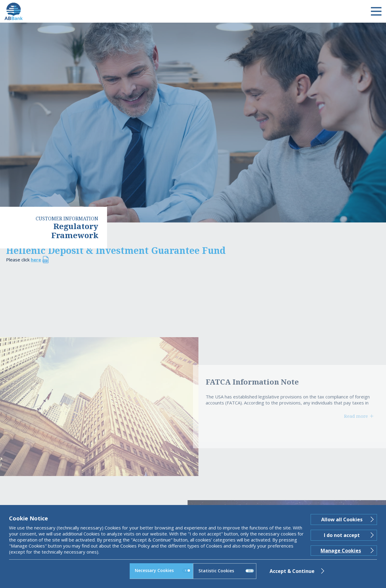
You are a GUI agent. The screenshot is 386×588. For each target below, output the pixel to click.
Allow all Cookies (342, 519)
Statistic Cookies (226, 571)
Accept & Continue (292, 571)
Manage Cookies (341, 551)
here (36, 260)
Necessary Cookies (163, 570)
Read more (356, 416)
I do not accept (342, 535)
